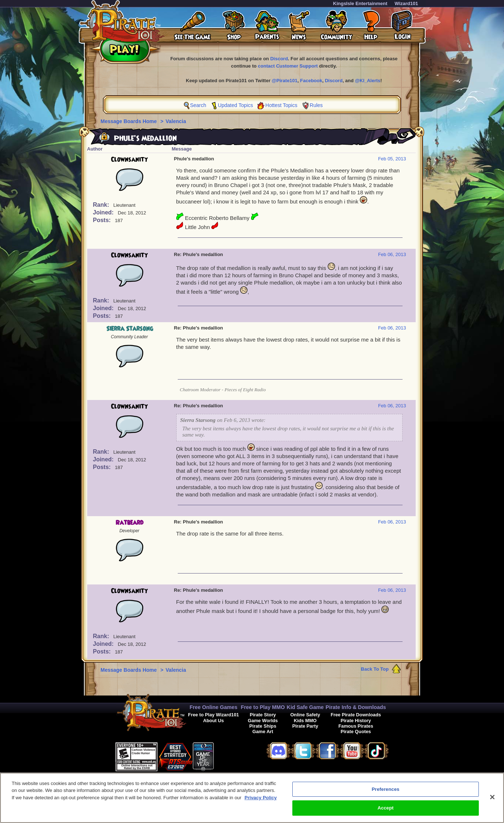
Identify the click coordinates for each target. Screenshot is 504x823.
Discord (279, 59)
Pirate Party (305, 726)
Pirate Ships (263, 726)
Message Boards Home (130, 121)
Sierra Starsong (130, 329)
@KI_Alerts (368, 81)
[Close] (492, 803)
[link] (232, 756)
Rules (316, 105)
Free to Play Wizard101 (213, 715)
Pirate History (356, 721)
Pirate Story (263, 715)
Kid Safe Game (305, 707)
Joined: (104, 212)
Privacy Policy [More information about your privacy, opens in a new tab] (261, 803)
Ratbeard (130, 523)
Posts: (103, 220)
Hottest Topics (281, 105)
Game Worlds (263, 721)
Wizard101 (406, 3)
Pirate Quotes (356, 731)
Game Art (263, 731)
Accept (385, 814)
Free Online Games (213, 707)
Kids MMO (305, 721)
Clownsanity (129, 160)
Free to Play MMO (263, 707)
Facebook (311, 81)
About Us (214, 721)
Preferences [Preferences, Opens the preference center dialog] (386, 795)
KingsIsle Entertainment (360, 3)
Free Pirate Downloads (356, 715)
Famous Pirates (356, 726)
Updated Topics (235, 105)
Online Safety (305, 715)
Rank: (102, 205)
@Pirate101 (285, 81)
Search (198, 105)
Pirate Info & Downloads (356, 707)
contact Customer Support (288, 66)
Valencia (176, 121)
